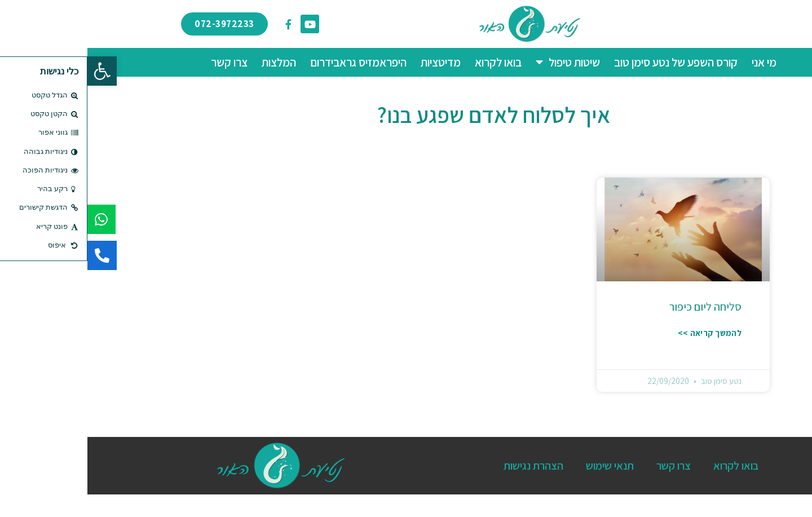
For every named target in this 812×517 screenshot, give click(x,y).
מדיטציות (353, 62)
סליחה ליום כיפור (618, 307)
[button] (15, 71)
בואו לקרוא (411, 62)
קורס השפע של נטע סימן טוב (588, 62)
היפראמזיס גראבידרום (271, 62)
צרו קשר (142, 62)
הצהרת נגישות (446, 466)
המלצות (191, 62)
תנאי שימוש (522, 466)
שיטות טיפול (480, 62)
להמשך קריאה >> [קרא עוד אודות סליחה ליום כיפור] (622, 333)
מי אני (677, 62)
